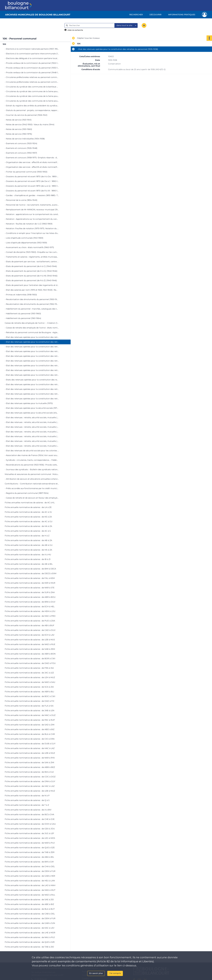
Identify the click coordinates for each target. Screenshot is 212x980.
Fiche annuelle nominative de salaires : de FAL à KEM (30, 578)
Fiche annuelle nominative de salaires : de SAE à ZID (29, 900)
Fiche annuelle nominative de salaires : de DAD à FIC (30, 701)
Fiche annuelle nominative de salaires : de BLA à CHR (30, 734)
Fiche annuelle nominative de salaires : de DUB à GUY (30, 744)
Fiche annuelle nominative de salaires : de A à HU (28, 555)
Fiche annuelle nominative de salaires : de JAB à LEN (29, 710)
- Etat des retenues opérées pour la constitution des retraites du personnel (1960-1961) (32, 384)
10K (4, 44)
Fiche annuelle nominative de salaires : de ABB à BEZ (30, 767)
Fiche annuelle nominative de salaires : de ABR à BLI (29, 692)
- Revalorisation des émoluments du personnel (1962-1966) (32, 304)
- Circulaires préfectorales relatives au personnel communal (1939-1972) (32, 82)
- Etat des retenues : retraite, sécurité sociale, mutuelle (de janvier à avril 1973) (32, 432)
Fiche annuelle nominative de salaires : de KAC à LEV (30, 928)
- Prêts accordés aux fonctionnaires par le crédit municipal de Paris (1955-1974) (32, 488)
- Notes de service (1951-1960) (18, 129)
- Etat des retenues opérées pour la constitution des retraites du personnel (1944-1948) (32, 351)
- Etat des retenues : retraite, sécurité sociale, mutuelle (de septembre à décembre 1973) (32, 441)
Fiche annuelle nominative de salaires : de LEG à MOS (30, 838)
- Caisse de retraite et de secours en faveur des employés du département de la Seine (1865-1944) (32, 498)
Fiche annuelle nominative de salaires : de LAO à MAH (30, 885)
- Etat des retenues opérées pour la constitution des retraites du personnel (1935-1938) (32, 342)
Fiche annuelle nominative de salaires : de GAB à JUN (30, 923)
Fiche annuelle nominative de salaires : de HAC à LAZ (30, 748)
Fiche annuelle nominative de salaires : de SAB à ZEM (30, 649)
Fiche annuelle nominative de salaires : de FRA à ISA (29, 668)
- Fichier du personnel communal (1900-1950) (26, 172)
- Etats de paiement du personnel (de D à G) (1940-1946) (31, 271)
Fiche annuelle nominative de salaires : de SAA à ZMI (29, 762)
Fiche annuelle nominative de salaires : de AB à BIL (29, 564)
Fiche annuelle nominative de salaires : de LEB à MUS (30, 640)
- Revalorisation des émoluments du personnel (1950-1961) (32, 299)
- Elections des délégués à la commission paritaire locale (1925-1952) (32, 58)
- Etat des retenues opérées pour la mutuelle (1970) (29, 403)
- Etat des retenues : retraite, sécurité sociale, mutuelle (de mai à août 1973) (32, 436)
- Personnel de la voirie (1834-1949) (21, 200)
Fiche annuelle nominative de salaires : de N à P (27, 796)
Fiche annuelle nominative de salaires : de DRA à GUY (30, 781)
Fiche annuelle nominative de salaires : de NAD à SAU (30, 682)
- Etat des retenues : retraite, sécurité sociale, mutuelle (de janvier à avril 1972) (32, 417)
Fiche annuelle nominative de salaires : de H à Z (27, 536)
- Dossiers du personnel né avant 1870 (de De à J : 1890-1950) (32, 181)
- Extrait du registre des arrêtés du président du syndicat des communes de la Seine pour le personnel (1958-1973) (32, 106)
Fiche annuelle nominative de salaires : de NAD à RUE (30, 644)
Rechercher (136, 15)
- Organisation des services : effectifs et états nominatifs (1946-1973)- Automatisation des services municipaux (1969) (32, 167)
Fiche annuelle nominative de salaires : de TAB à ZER (30, 852)
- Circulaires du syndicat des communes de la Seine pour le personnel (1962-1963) (32, 91)
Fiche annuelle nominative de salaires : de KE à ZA (28, 517)
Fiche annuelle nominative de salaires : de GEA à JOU (30, 829)
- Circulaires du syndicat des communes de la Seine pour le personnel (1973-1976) (32, 101)
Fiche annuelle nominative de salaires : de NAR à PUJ (30, 843)
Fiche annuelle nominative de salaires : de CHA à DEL (30, 866)
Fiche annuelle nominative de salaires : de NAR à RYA (30, 758)
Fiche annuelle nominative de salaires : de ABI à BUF (29, 625)
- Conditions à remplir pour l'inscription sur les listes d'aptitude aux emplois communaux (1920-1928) (32, 233)
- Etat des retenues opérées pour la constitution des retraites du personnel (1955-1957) (32, 375)
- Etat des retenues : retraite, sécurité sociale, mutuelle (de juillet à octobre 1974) (32, 446)
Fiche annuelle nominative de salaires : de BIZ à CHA (29, 814)
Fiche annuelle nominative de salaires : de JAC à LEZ (29, 673)
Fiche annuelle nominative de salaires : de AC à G (28, 531)
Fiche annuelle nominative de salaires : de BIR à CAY (29, 862)
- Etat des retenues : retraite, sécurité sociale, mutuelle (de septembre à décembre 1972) (32, 427)
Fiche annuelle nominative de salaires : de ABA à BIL (29, 857)
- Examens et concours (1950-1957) (21, 153)
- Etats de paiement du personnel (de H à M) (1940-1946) (31, 276)
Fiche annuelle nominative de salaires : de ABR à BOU (30, 597)
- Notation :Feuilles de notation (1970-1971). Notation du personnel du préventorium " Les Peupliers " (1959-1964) (32, 228)
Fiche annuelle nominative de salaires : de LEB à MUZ (30, 753)
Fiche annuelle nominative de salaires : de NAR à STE (30, 588)
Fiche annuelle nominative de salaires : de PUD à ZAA (30, 621)
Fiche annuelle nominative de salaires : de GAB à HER (30, 876)
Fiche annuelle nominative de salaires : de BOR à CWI (30, 659)
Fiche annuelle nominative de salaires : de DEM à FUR (30, 871)
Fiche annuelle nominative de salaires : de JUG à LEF (29, 833)
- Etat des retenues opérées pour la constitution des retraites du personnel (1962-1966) (32, 389)
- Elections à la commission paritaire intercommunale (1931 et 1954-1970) (32, 54)
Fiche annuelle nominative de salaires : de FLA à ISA (29, 706)
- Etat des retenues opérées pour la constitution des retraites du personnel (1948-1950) (32, 356)
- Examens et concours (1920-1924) (21, 143)
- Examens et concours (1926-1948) (21, 148)
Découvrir (155, 15)
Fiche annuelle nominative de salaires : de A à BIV (28, 810)
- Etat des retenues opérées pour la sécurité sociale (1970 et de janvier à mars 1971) (32, 408)
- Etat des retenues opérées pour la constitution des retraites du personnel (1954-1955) (32, 370)
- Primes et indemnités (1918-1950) (21, 295)
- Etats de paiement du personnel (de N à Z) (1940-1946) (31, 280)
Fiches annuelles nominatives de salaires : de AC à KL (30, 503)
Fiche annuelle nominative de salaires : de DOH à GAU (30, 824)
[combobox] (126, 26)
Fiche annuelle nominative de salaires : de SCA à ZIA (29, 687)
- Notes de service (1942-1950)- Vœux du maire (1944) (30, 124)
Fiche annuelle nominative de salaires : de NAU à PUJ (30, 937)
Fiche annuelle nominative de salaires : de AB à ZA (28, 540)
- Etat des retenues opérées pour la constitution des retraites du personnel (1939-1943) (32, 347)
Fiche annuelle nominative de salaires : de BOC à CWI (30, 696)
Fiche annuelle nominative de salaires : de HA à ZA (28, 526)
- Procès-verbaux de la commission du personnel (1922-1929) (32, 63)
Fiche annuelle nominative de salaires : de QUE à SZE (30, 848)
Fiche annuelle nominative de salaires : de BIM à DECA (30, 569)
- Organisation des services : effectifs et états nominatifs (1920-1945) (32, 162)
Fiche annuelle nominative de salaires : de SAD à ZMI (30, 725)
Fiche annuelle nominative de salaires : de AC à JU (28, 512)
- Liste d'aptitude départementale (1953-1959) (26, 243)
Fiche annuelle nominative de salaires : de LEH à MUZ (30, 677)
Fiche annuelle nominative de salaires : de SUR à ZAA (30, 592)
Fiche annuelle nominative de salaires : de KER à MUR (30, 583)
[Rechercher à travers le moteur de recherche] (91, 25)
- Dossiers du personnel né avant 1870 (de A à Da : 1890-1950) (32, 176)
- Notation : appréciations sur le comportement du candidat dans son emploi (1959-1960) (32, 214)
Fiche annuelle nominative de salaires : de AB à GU (29, 545)
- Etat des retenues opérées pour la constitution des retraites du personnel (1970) (32, 399)
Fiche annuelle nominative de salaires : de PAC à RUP (30, 720)
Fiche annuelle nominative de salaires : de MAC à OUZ (30, 715)
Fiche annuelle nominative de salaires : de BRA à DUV (30, 602)
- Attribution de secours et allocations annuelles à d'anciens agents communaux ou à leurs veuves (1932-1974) (32, 479)
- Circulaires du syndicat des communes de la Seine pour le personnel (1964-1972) (32, 96)
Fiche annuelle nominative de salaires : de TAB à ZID (29, 947)
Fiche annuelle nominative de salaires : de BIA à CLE (29, 772)
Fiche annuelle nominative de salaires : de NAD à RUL (30, 895)
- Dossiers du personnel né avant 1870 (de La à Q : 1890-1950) (32, 186)
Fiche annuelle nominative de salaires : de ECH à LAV (30, 635)
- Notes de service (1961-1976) (18, 134)
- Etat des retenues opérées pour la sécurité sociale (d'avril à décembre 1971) (32, 413)
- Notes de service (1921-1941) (18, 120)
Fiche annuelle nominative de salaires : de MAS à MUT (30, 890)
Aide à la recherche (75, 30)
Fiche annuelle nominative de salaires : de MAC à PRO (30, 616)
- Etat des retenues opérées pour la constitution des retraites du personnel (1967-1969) (32, 394)
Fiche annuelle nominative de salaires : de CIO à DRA (30, 739)
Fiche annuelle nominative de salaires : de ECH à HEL (30, 607)
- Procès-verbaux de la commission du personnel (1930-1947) (32, 68)
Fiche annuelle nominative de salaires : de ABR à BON (30, 654)
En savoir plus (96, 973)
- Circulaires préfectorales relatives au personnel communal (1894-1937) (32, 77)
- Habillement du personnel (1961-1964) (23, 318)
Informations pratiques (182, 15)
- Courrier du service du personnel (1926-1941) (26, 115)
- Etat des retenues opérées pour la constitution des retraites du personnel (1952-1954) (32, 366)
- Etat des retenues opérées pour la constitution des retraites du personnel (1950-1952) (32, 361)
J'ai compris (115, 973)
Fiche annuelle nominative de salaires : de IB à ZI (28, 559)
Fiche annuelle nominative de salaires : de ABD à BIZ (30, 729)
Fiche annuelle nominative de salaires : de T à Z (27, 805)
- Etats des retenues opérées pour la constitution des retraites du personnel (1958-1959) (32, 380)
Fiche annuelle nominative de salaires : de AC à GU (29, 521)
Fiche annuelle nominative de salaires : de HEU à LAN (30, 881)
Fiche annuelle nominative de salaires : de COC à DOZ (30, 777)
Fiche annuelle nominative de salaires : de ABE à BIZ (29, 904)
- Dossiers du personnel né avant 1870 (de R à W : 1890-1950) (32, 191)
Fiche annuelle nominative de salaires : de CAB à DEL (30, 914)
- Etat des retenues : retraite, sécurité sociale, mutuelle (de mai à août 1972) (32, 422)
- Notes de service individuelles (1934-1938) (25, 139)
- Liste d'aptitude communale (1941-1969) (24, 238)
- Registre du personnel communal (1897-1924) (27, 493)
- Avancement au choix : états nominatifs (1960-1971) (29, 247)
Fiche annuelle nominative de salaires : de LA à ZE (28, 507)
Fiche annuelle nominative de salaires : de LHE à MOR (30, 933)
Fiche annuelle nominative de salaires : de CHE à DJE (30, 819)
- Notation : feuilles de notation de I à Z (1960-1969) (29, 224)
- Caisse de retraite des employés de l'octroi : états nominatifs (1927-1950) (32, 328)
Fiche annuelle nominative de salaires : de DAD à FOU (30, 663)
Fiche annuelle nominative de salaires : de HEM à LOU (30, 611)
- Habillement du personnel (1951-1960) (23, 314)
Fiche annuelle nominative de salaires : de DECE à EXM (31, 573)
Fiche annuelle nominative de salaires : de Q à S (27, 800)
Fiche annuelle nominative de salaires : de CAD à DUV (30, 630)
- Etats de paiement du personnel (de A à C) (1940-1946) (31, 266)
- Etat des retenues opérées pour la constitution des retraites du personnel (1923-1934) (32, 337)
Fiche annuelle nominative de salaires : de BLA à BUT (30, 909)
